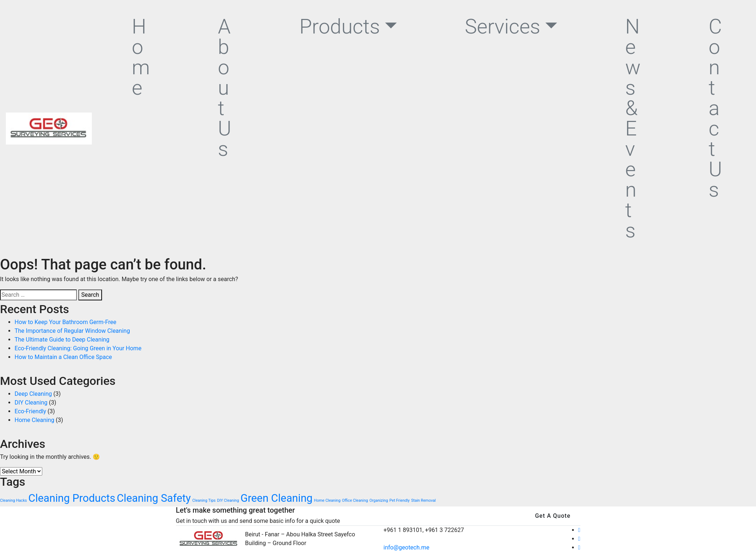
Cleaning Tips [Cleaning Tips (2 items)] (204, 500)
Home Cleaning (34, 420)
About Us (225, 88)
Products (340, 27)
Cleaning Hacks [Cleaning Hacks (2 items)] (13, 500)
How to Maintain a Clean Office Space (63, 357)
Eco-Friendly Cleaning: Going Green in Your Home (78, 348)
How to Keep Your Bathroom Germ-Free (65, 322)
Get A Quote (553, 516)
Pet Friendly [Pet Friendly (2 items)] (400, 500)
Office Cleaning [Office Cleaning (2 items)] (355, 500)
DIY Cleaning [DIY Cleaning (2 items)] (228, 500)
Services (503, 27)
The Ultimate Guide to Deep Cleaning (62, 340)
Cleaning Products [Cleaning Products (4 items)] (72, 498)
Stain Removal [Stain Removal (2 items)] (423, 500)
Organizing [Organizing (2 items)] (379, 500)
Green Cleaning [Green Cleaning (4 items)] (277, 498)
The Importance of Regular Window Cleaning (72, 331)
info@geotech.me (407, 547)
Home (141, 57)
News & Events (633, 129)
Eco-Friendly (30, 411)
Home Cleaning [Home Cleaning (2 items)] (327, 500)
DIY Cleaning (31, 403)
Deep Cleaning (33, 394)
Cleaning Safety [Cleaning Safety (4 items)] (154, 498)
